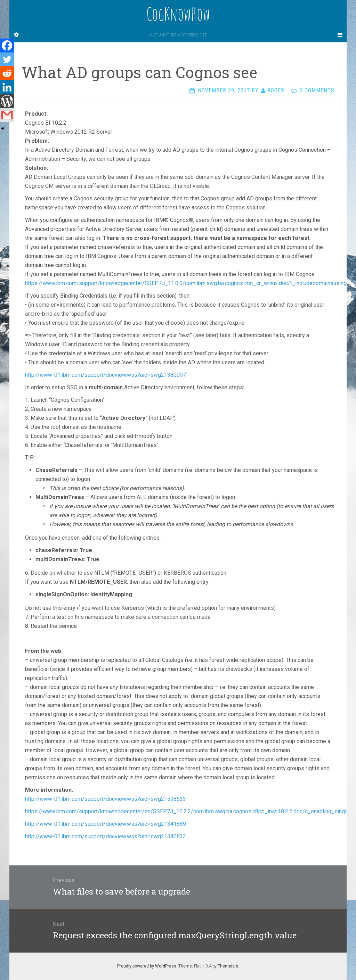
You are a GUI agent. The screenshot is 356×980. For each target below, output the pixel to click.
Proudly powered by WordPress (147, 966)
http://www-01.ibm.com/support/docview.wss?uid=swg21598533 (106, 799)
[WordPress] (7, 101)
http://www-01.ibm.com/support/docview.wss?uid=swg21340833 (106, 836)
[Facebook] (7, 45)
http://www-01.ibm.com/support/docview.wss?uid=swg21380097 (106, 375)
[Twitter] (7, 59)
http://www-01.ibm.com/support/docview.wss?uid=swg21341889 (106, 824)
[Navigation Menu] (340, 35)
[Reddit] (7, 73)
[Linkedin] (7, 87)
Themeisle (228, 966)
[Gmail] (7, 115)
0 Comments (317, 90)
